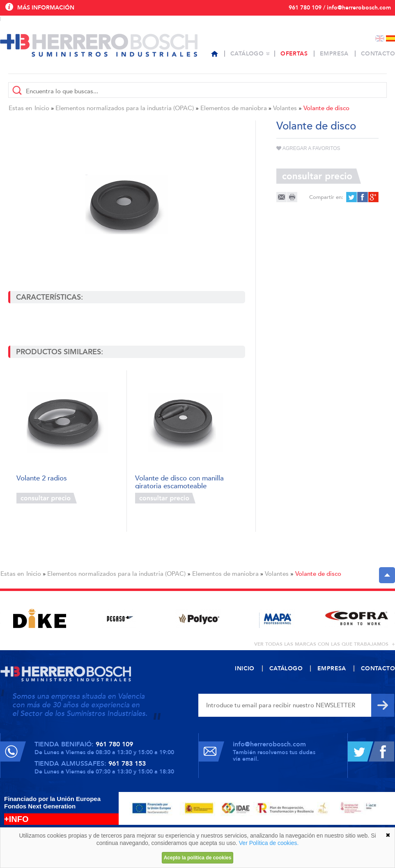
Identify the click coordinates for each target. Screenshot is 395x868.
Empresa (334, 54)
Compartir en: (326, 197)
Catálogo (247, 54)
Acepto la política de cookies (198, 858)
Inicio (42, 108)
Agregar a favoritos (308, 148)
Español (390, 38)
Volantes (285, 108)
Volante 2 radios (42, 479)
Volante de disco (326, 108)
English (380, 38)
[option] (40, 618)
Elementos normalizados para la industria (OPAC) (125, 108)
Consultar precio (47, 498)
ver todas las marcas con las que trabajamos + (325, 644)
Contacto (378, 54)
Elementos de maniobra (234, 108)
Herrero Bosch (99, 45)
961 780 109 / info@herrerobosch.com (340, 8)
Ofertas (294, 54)
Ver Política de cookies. (269, 843)
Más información (46, 8)
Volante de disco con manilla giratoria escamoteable (179, 481)
